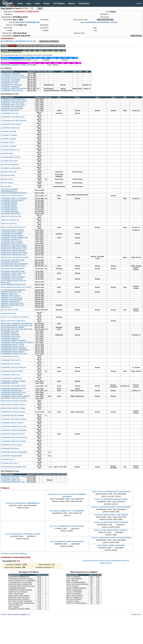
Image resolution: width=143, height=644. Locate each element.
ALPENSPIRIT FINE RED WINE (11, 391)
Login (139, 3)
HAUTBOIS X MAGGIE (9, 139)
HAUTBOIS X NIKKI (8, 143)
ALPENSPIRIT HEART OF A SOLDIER (14, 198)
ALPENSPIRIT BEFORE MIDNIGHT (13, 269)
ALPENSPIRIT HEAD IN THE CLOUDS (14, 101)
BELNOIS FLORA (7, 179)
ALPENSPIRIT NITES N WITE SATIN (13, 392)
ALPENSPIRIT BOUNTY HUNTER (12, 230)
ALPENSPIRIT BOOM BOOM (11, 79)
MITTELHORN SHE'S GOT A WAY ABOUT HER (17, 329)
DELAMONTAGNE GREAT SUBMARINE (14, 264)
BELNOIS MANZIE (7, 183)
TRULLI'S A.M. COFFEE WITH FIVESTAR (15, 317)
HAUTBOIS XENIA (7, 154)
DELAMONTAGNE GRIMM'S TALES (13, 266)
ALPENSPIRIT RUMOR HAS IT (11, 240)
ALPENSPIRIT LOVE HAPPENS (12, 234)
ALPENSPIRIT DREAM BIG (10, 449)
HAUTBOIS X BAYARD (9, 132)
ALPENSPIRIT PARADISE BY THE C (13, 482)
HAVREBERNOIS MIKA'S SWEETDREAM (15, 350)
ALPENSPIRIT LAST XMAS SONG (12, 103)
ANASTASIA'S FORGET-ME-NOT (12, 196)
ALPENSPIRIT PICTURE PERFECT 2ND (14, 238)
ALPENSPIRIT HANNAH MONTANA (13, 99)
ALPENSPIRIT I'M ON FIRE (10, 478)
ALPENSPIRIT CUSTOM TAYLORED (13, 412)
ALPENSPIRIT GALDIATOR (10, 262)
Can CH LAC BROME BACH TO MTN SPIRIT (67, 526)
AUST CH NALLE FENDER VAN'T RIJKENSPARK (111, 492)
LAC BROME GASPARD (9, 204)
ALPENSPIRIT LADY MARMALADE (13, 117)
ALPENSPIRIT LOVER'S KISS (11, 275)
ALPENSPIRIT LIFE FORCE (10, 335)
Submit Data (84, 3)
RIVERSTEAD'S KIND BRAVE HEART (14, 245)
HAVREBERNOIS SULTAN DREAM (13, 352)
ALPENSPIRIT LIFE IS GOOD (11, 337)
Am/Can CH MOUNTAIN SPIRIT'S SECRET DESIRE (111, 507)
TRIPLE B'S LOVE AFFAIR (10, 220)
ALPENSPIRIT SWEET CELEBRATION (14, 89)
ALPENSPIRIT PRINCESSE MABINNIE (14, 430)
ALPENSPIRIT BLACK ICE (10, 357)
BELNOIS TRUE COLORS (10, 310)
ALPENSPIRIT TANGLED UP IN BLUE (14, 398)
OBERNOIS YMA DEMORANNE (12, 299)
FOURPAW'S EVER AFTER (10, 110)
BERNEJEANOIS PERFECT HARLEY (13, 405)
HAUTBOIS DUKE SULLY (9, 463)
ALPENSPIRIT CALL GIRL (10, 113)
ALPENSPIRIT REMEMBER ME (26, 22)
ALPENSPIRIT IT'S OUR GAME (11, 85)
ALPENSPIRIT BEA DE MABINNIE (12, 416)
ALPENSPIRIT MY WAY (9, 313)
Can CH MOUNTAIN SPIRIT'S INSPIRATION (67, 542)
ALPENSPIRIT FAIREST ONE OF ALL (14, 273)
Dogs (29, 3)
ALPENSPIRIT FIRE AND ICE (11, 360)
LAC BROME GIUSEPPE (9, 208)
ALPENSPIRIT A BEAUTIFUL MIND (13, 260)
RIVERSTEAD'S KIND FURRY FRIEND (14, 247)
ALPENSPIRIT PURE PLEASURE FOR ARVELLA (17, 342)
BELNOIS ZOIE (6, 186)
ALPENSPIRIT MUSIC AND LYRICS (13, 105)
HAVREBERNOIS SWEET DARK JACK (14, 354)
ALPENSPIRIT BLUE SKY (10, 383)
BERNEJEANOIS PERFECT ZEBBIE (13, 408)
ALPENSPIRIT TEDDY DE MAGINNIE (13, 441)
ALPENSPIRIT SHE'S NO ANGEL (12, 109)
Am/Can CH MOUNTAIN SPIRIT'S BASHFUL (111, 522)
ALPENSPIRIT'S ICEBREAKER (11, 378)
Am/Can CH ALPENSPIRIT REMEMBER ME (23, 503)
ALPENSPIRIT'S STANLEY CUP (12, 91)
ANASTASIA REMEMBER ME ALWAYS (14, 193)
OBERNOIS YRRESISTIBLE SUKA (13, 305)
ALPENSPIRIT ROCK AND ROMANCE (14, 121)
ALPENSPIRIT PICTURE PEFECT (12, 107)
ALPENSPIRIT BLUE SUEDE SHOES (13, 386)
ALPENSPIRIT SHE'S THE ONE (11, 241)
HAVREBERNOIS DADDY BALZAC (13, 346)
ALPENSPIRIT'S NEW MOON (11, 74)
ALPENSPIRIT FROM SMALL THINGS (14, 476)
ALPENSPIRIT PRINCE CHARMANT (13, 277)
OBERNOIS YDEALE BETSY (11, 296)
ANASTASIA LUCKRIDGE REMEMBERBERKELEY (10, 190)
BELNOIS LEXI (6, 307)
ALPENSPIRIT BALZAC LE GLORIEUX (14, 77)
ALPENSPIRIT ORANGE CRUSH (12, 394)
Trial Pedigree (59, 3)
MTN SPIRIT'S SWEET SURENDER (111, 545)
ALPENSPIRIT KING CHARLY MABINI (14, 419)
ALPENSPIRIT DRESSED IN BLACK (13, 389)
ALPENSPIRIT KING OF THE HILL (12, 423)
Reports (72, 3)
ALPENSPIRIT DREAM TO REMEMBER (14, 452)
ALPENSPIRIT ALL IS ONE (10, 331)
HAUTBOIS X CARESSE (9, 135)
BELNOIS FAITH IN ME (9, 172)
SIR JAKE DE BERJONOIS (10, 165)
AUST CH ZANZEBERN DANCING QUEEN (111, 499)
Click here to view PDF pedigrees (14, 553)
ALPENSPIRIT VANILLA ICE (10, 375)
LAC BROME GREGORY (9, 210)
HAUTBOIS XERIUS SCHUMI (11, 157)
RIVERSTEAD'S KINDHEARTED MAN (14, 255)
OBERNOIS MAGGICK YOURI (11, 292)
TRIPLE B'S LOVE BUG (9, 224)
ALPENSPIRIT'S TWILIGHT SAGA (12, 75)
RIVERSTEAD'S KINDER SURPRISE (13, 251)
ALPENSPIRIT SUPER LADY (11, 128)
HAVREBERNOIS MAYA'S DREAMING (14, 348)
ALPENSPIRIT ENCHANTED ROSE (13, 271)
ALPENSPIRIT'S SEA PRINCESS (12, 279)
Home (20, 3)
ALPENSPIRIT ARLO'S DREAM (11, 445)
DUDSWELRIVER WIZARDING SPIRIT (14, 467)
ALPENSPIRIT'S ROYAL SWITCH (12, 243)
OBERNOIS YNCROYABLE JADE (12, 303)
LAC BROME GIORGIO (9, 206)
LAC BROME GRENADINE (10, 212)
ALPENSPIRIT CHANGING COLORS (13, 381)
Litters (37, 3)
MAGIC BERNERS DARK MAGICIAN (13, 284)
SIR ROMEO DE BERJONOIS (11, 168)
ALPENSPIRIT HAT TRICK (10, 83)
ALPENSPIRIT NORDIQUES (10, 87)
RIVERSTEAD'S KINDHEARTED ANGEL (14, 253)
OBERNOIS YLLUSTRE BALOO (12, 298)
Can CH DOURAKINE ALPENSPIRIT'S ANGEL (23, 534)
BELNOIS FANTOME (8, 176)
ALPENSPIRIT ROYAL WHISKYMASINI (14, 438)
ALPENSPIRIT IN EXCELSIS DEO (12, 200)
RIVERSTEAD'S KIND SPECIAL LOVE (14, 249)
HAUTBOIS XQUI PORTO (9, 161)
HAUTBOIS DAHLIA (8, 460)
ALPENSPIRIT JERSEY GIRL (11, 480)
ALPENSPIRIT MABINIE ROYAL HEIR (14, 427)
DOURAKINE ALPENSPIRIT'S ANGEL (102, 22)
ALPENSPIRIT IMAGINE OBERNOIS (13, 290)
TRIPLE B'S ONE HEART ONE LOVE (13, 227)
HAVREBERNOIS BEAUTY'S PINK (12, 344)
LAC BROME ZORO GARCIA (11, 214)
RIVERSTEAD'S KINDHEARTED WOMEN (15, 257)
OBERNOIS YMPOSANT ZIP (10, 301)
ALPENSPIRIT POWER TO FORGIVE (13, 341)
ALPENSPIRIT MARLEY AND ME (12, 236)
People (47, 3)
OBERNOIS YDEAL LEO (9, 294)
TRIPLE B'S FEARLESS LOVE (11, 216)
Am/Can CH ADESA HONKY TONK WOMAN (111, 515)
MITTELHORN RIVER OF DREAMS (13, 327)
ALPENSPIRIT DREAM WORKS (12, 456)
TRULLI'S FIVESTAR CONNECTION (13, 321)
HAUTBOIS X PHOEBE (9, 146)
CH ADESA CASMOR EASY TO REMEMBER (67, 511)
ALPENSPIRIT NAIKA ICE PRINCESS (14, 368)
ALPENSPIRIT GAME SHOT (10, 81)
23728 (16, 25)
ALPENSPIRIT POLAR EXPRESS (12, 371)
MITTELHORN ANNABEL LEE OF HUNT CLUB (17, 325)
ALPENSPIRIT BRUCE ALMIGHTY (12, 232)
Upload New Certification (49, 41)
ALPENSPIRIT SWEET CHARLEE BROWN (15, 396)
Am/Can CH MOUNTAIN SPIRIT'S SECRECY (111, 530)
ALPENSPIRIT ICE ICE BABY (11, 364)
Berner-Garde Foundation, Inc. (19, 614)
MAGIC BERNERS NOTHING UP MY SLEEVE (16, 287)
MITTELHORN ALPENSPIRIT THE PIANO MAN (17, 324)
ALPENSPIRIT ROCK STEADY (11, 124)
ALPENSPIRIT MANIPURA (10, 339)
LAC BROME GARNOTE (9, 202)
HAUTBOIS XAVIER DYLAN (10, 150)
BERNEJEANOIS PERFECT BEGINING (14, 401)
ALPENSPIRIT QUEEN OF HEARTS (13, 434)
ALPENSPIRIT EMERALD (10, 333)
